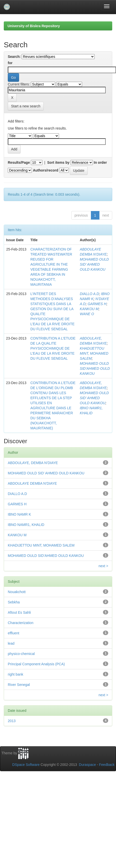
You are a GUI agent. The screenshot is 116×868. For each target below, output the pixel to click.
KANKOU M (89, 309)
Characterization (21, 623)
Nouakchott (17, 592)
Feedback (107, 765)
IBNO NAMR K (19, 514)
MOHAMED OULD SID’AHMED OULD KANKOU (95, 368)
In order (100, 162)
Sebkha (14, 602)
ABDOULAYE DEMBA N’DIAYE (32, 483)
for (10, 63)
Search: (14, 57)
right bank (15, 674)
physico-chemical (21, 654)
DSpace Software (26, 765)
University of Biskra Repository (34, 26)
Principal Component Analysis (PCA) (36, 664)
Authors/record (46, 170)
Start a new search (26, 106)
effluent (14, 633)
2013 (12, 721)
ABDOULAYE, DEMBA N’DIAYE (33, 463)
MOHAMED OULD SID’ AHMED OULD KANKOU (94, 264)
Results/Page (19, 162)
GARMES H (97, 304)
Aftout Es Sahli (19, 612)
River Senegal (19, 685)
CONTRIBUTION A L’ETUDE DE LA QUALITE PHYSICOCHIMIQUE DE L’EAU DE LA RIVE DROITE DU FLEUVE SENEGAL (53, 348)
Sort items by (58, 162)
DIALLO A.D (90, 294)
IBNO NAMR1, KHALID (26, 525)
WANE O (87, 314)
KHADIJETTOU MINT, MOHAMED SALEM (94, 353)
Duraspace (87, 765)
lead (11, 643)
